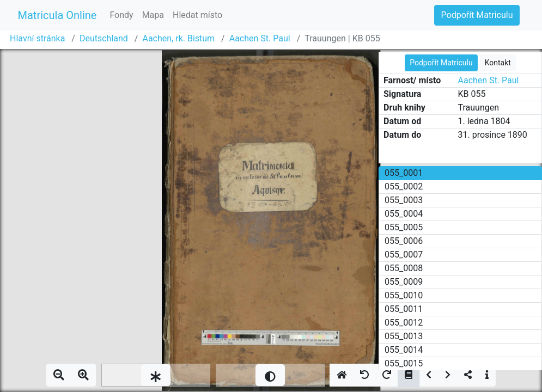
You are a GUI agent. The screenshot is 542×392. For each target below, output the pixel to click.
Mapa (153, 15)
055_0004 (404, 214)
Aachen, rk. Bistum (178, 38)
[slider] (156, 375)
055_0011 (404, 309)
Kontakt (498, 63)
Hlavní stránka (37, 38)
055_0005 (404, 227)
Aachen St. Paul (260, 38)
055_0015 (404, 363)
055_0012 (404, 323)
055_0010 (404, 295)
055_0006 (404, 241)
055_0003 (404, 200)
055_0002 (404, 186)
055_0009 (404, 282)
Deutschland (104, 38)
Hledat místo (197, 15)
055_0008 (404, 268)
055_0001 (404, 173)
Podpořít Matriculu (477, 15)
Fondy (121, 15)
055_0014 (404, 350)
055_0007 (404, 255)
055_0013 (404, 336)
